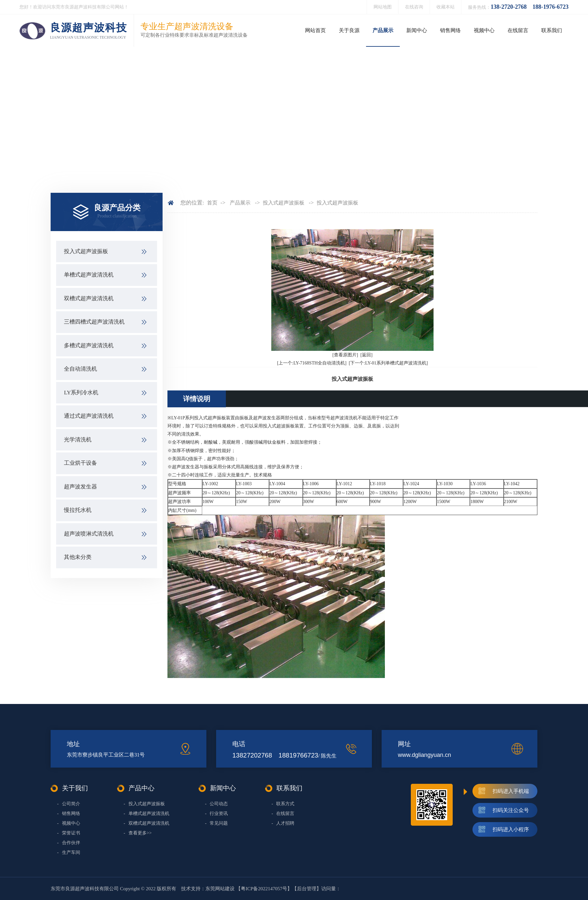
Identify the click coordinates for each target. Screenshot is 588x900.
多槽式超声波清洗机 (89, 345)
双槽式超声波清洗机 (89, 298)
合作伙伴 (69, 843)
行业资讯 (217, 814)
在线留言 (518, 30)
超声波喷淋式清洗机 (89, 534)
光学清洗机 (78, 440)
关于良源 (349, 30)
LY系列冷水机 (81, 393)
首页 (212, 203)
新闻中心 (417, 30)
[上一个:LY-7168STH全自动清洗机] (312, 363)
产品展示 (383, 30)
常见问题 (217, 823)
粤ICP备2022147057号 (264, 889)
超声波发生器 (80, 487)
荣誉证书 (69, 833)
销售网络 (450, 30)
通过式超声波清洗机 (89, 416)
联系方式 (283, 804)
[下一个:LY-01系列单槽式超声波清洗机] (388, 363)
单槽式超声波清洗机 (89, 275)
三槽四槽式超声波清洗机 (94, 322)
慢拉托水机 (78, 510)
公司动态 (217, 804)
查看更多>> (138, 833)
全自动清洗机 (80, 369)
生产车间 (69, 852)
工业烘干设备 (80, 463)
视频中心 (484, 30)
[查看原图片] (345, 355)
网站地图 (383, 7)
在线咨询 (414, 7)
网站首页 (315, 30)
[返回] (367, 355)
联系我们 (552, 30)
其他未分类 (78, 557)
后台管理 (307, 889)
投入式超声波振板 (86, 251)
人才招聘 (283, 823)
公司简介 (69, 804)
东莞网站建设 (220, 889)
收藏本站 (446, 7)
